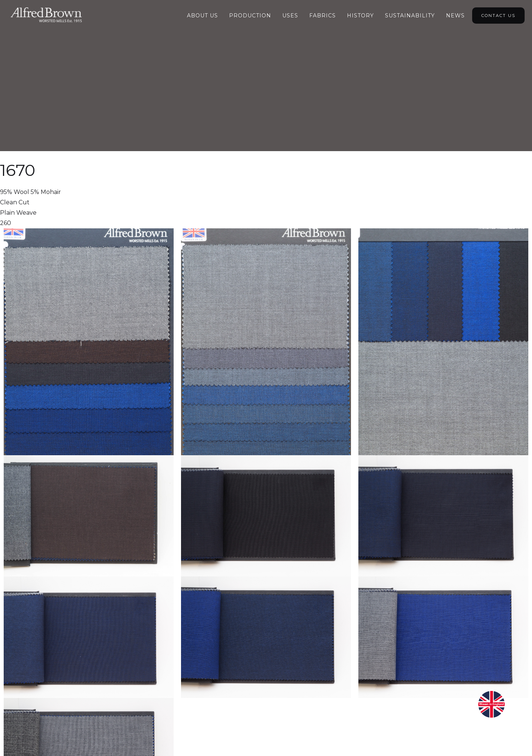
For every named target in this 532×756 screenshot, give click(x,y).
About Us (202, 16)
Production (250, 16)
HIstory (360, 16)
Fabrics (323, 16)
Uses (290, 16)
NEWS (455, 16)
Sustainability (410, 16)
